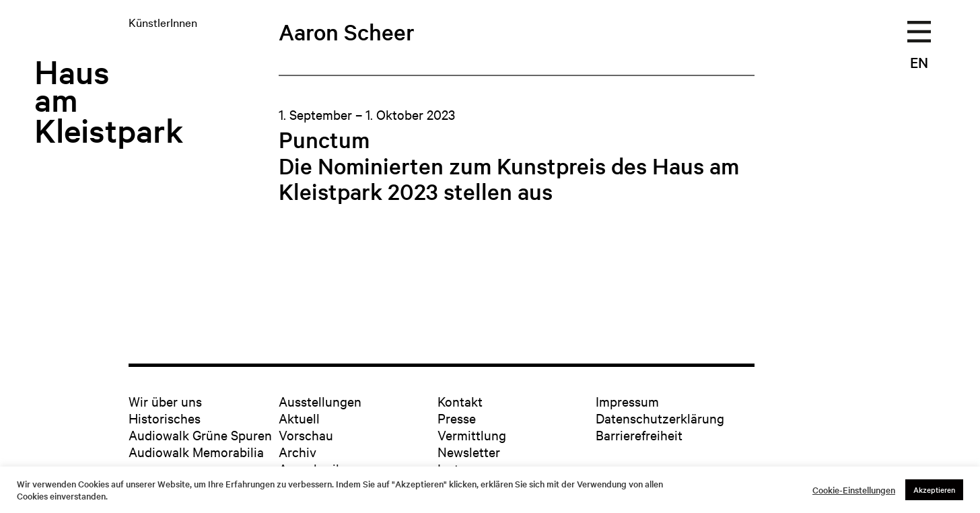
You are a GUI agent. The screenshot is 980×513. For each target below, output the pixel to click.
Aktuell (299, 418)
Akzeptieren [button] (934, 489)
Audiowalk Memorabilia (196, 451)
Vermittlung (472, 435)
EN (919, 62)
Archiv (297, 451)
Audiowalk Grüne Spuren (200, 435)
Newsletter (469, 451)
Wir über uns (165, 401)
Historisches (165, 418)
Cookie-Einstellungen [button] (854, 490)
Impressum (627, 401)
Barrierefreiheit (639, 435)
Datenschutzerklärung (660, 418)
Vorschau (306, 435)
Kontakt (460, 401)
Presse (457, 418)
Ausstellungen (320, 401)
